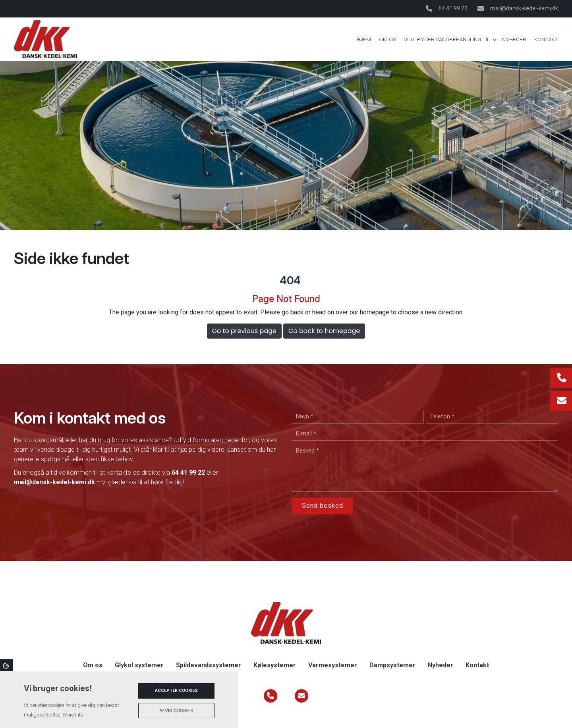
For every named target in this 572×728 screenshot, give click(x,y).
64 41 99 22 (453, 8)
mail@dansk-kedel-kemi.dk (524, 8)
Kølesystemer (275, 665)
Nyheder (441, 665)
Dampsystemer (392, 665)
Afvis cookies (177, 711)
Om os (93, 665)
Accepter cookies (176, 690)
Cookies (7, 665)
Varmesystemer (333, 665)
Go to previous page (244, 331)
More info (73, 715)
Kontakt (477, 665)
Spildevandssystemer (209, 665)
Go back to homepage (324, 331)
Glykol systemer (139, 665)
